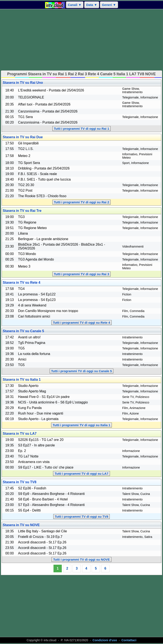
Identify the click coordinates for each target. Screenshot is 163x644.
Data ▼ (92, 5)
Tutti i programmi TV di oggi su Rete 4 (81, 323)
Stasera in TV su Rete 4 (22, 283)
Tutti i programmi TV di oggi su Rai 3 (82, 274)
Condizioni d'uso (105, 640)
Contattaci (129, 640)
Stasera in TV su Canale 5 (23, 331)
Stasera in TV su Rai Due (23, 137)
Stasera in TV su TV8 (20, 482)
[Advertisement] (81, 40)
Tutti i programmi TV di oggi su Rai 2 (82, 202)
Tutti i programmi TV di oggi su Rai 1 (82, 129)
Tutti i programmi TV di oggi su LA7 (81, 474)
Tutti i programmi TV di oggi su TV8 (81, 516)
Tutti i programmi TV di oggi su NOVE (81, 559)
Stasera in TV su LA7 (20, 434)
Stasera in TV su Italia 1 (22, 380)
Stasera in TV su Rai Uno (23, 83)
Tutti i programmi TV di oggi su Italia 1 (81, 425)
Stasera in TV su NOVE (21, 525)
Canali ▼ (75, 5)
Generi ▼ (109, 5)
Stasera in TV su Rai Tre (22, 211)
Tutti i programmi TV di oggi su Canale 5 (81, 371)
